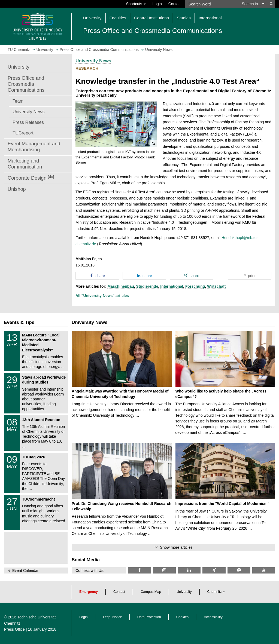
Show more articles (176, 547)
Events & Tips (19, 322)
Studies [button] (184, 18)
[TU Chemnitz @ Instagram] (164, 570)
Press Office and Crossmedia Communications (26, 84)
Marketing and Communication (25, 164)
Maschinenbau (121, 286)
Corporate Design (31, 178)
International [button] (210, 18)
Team (18, 101)
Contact (175, 4)
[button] (116, 125)
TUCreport (23, 133)
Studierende (147, 286)
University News (28, 112)
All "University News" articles (102, 296)
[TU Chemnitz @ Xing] (214, 570)
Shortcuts (136, 4)
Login (157, 4)
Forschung (195, 286)
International (172, 286)
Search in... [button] (253, 4)
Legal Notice (113, 617)
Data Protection (149, 617)
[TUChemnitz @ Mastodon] (239, 570)
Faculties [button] (118, 18)
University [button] (92, 18)
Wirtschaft (216, 286)
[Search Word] (212, 4)
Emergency (89, 592)
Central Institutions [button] (151, 18)
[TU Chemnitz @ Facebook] (139, 570)
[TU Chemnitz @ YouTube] (264, 570)
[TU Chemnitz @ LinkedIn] (189, 570)
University (19, 67)
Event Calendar (25, 571)
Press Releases (28, 122)
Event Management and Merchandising (34, 147)
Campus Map (151, 592)
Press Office (14, 629)
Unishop (17, 189)
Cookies (183, 617)
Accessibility (213, 617)
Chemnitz (215, 592)
